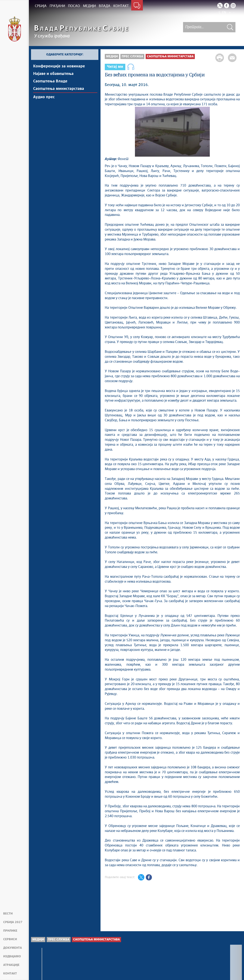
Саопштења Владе (50, 81)
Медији (112, 56)
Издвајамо (12, 956)
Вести (8, 914)
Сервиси (10, 939)
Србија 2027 (13, 922)
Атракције (11, 965)
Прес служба (132, 56)
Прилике (10, 931)
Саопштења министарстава (59, 89)
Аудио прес (44, 97)
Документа (13, 948)
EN (224, 13)
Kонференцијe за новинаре (59, 66)
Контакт (10, 974)
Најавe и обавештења (53, 74)
